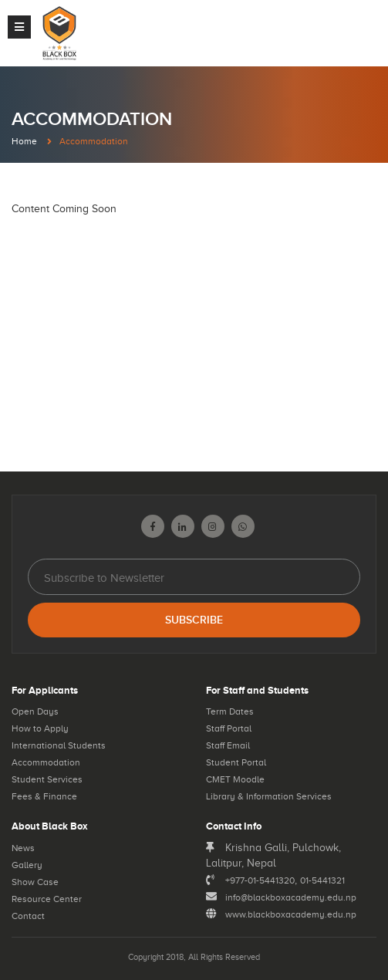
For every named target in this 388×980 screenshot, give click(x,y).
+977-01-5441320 (260, 880)
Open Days (35, 711)
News (23, 848)
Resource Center (47, 899)
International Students (59, 745)
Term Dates (230, 711)
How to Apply (40, 728)
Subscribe (194, 620)
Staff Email (228, 745)
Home (24, 141)
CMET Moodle (235, 779)
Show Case (35, 882)
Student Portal (236, 762)
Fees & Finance (44, 796)
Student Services (47, 779)
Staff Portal (229, 728)
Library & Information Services (269, 796)
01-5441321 (322, 880)
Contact (28, 916)
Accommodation (46, 762)
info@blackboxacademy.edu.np (291, 897)
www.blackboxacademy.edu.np (291, 914)
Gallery (27, 865)
